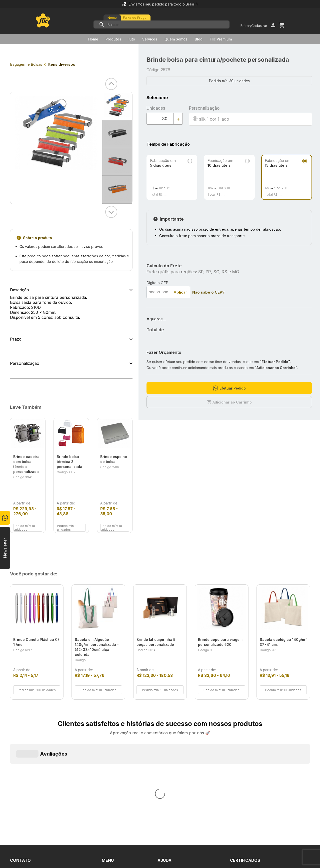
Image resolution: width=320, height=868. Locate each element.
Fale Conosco (171, 761)
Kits (132, 39)
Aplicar (180, 292)
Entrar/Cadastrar (254, 26)
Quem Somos (176, 39)
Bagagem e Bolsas (26, 64)
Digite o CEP (157, 283)
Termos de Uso (172, 770)
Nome (112, 17)
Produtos (113, 39)
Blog (199, 39)
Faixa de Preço (135, 17)
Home (93, 39)
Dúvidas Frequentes (176, 752)
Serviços (150, 39)
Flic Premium (221, 39)
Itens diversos (62, 64)
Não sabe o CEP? (208, 292)
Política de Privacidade (179, 779)
